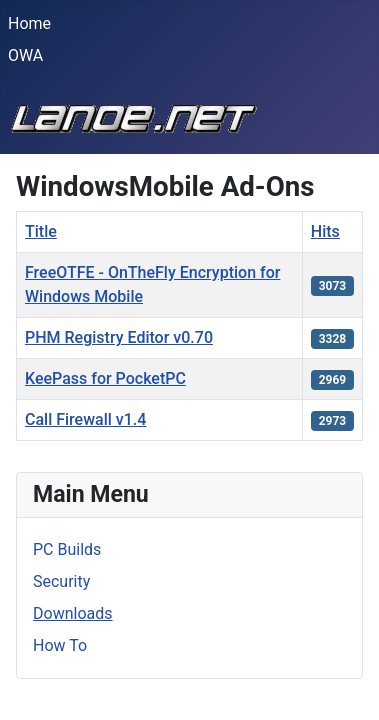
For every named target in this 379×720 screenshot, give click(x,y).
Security (61, 581)
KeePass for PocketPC (105, 378)
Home (29, 23)
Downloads (72, 613)
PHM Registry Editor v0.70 (119, 337)
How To (60, 645)
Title (41, 231)
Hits (325, 231)
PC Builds (67, 549)
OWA (25, 55)
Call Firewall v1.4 (85, 419)
